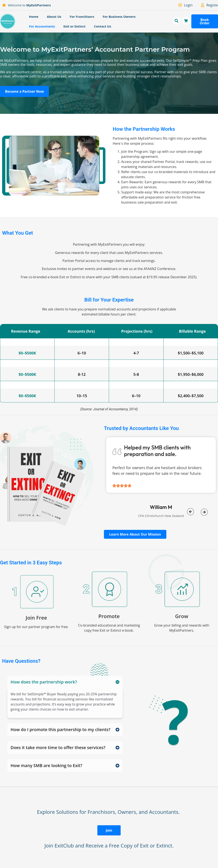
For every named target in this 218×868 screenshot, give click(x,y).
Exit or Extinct (74, 26)
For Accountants (42, 26)
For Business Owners (119, 17)
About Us (54, 17)
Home (34, 17)
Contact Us (103, 26)
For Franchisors (82, 17)
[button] (190, 512)
